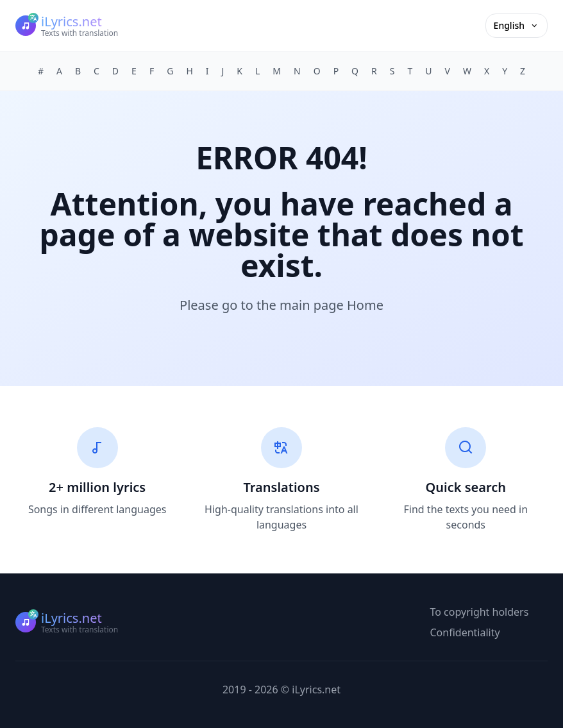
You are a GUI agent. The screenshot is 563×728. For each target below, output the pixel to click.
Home (365, 305)
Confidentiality (465, 632)
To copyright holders (480, 612)
